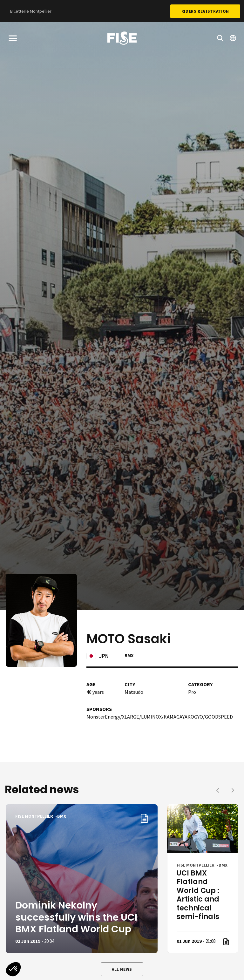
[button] (13, 969)
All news (122, 969)
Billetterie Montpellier (31, 11)
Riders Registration (205, 11)
